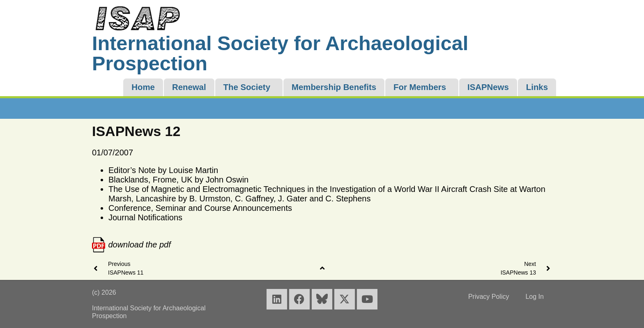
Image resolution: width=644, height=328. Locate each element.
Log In (534, 297)
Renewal (189, 87)
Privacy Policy (489, 297)
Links (537, 87)
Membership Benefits (334, 87)
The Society (247, 87)
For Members (420, 87)
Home (143, 87)
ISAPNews (488, 87)
